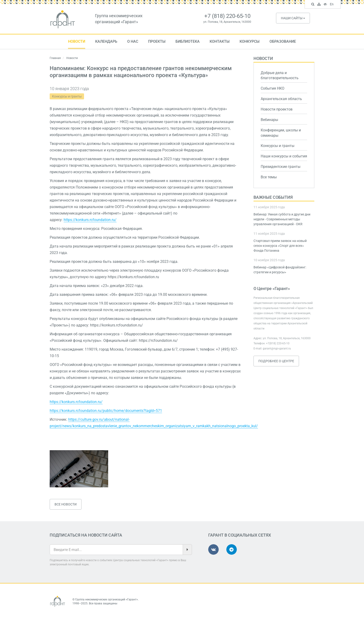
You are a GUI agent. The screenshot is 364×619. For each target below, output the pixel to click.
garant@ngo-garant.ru (277, 349)
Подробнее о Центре (276, 361)
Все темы (269, 177)
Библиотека (188, 41)
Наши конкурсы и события (284, 156)
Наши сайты (293, 18)
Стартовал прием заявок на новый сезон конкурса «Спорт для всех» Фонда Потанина (280, 246)
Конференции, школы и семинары (281, 133)
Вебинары (269, 120)
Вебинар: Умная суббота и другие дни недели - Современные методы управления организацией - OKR (282, 219)
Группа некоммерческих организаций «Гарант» (107, 599)
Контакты (220, 41)
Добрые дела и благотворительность (280, 75)
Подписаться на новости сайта (86, 535)
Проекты (157, 41)
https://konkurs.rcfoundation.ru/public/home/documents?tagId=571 (106, 411)
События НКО (273, 88)
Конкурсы (250, 41)
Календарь (106, 41)
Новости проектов (277, 109)
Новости (77, 41)
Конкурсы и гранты (67, 96)
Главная (55, 58)
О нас (133, 41)
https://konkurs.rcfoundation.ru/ (90, 220)
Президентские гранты (281, 167)
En (332, 5)
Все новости (66, 504)
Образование (283, 41)
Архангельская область (281, 99)
